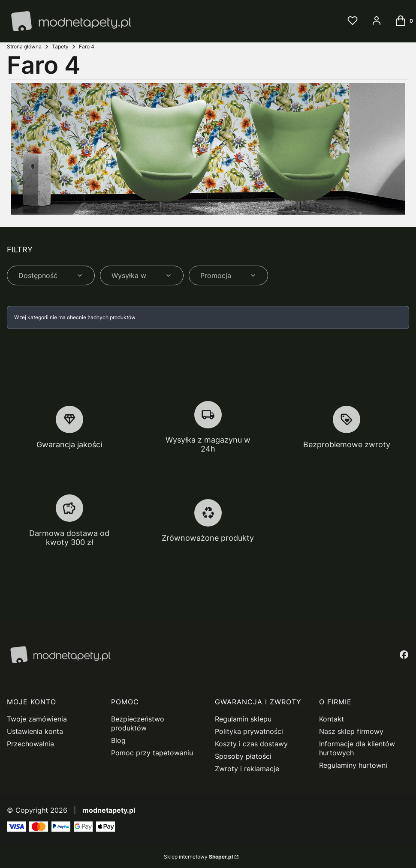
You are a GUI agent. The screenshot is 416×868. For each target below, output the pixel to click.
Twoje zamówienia (37, 719)
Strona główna (24, 46)
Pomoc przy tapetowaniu (152, 753)
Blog (118, 740)
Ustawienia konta (35, 731)
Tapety (60, 46)
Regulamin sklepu (243, 719)
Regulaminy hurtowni (353, 765)
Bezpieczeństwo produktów (138, 723)
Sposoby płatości (243, 756)
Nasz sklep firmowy (351, 731)
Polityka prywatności (249, 731)
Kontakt (332, 719)
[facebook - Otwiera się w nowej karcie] (404, 655)
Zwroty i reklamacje (247, 769)
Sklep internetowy (198, 857)
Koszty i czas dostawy (251, 744)
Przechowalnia (30, 744)
